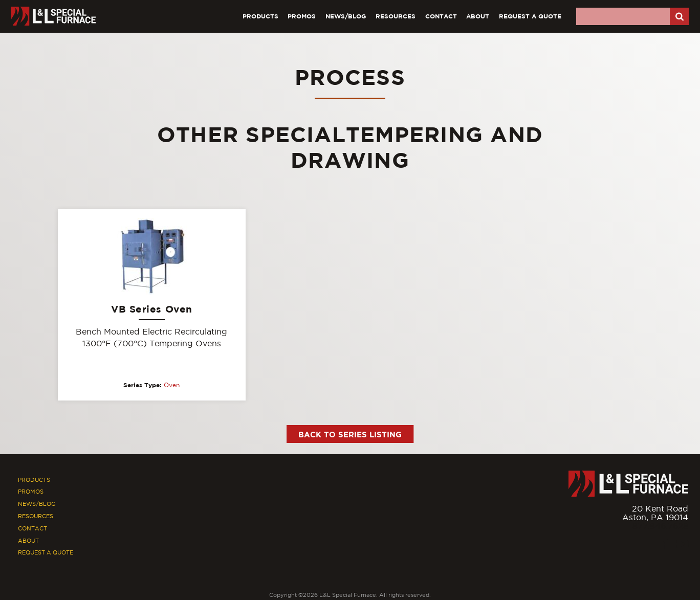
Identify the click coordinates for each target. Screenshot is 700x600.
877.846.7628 (660, 526)
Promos (302, 16)
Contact (441, 16)
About (478, 16)
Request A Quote (530, 16)
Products (260, 16)
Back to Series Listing (350, 435)
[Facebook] (663, 544)
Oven (172, 385)
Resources (396, 16)
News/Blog (346, 16)
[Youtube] (682, 544)
